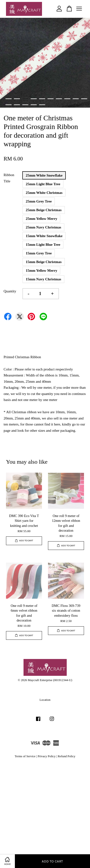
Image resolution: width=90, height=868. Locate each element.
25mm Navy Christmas (43, 227)
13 (25, 105)
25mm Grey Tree (39, 201)
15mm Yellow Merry (41, 271)
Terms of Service (25, 756)
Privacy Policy (47, 756)
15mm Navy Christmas (43, 279)
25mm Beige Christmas (44, 210)
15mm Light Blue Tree (43, 245)
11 (9, 105)
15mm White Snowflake (44, 236)
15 (42, 105)
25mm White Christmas (44, 193)
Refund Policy (67, 756)
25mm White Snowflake (44, 175)
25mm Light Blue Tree (43, 184)
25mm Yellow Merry (41, 219)
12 (17, 105)
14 (34, 105)
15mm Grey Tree (39, 253)
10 (84, 99)
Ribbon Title (9, 178)
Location (45, 700)
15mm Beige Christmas (44, 262)
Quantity (10, 291)
